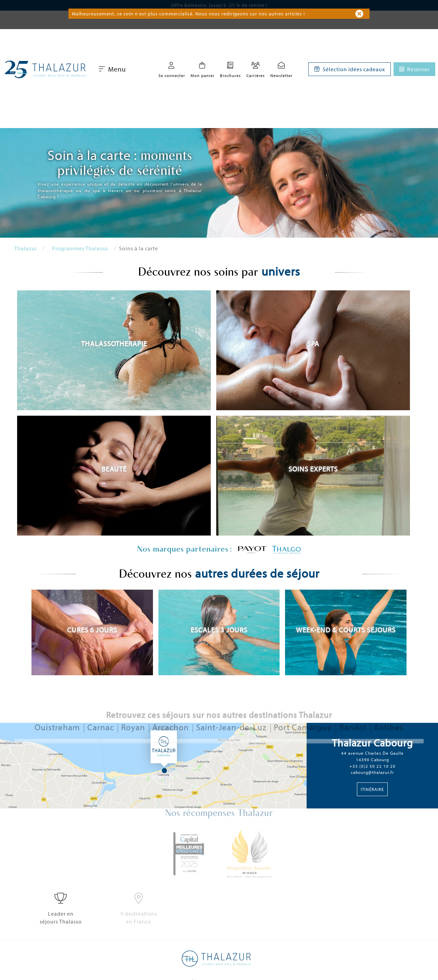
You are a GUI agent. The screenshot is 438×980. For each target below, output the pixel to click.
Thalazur (26, 248)
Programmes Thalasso (80, 248)
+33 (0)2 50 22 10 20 (372, 766)
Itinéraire (372, 789)
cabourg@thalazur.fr (372, 772)
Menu (112, 69)
